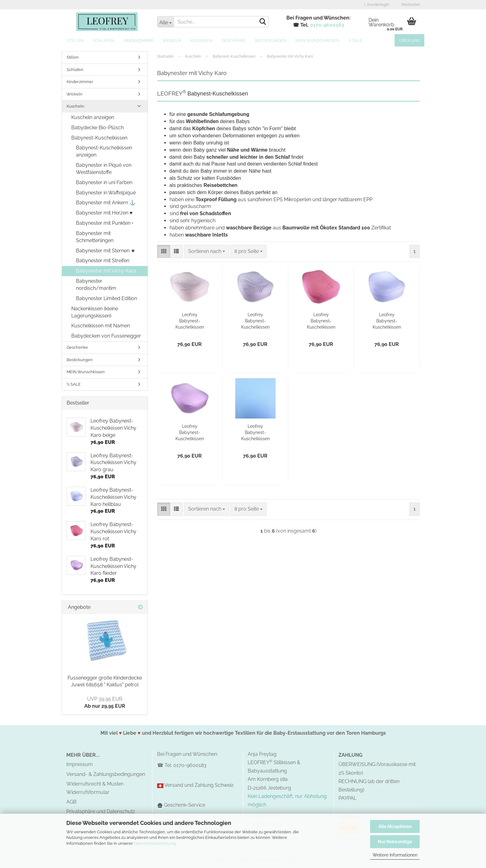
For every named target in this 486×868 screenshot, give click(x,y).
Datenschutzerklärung (155, 843)
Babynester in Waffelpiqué (106, 193)
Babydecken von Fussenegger (106, 336)
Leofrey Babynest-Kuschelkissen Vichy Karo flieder (190, 433)
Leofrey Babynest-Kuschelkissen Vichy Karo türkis (255, 433)
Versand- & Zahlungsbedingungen (106, 774)
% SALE (355, 40)
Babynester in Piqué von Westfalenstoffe (104, 169)
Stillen (75, 40)
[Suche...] (165, 22)
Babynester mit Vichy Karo (106, 271)
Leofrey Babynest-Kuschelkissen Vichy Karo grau (255, 321)
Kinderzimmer (138, 40)
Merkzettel (409, 5)
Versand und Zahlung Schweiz (199, 785)
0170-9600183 (327, 25)
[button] (164, 252)
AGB (71, 802)
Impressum (80, 764)
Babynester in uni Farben (104, 182)
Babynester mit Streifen (103, 261)
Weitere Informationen (395, 855)
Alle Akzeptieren (395, 826)
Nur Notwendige (395, 842)
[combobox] (207, 252)
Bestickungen (271, 40)
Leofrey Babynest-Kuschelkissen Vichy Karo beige (190, 321)
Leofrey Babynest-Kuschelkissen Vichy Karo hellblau (387, 321)
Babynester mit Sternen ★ (106, 251)
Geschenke (234, 40)
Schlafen (104, 40)
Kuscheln (201, 40)
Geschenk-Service (181, 805)
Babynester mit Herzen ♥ (104, 213)
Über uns (409, 40)
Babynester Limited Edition (106, 298)
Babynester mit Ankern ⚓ (106, 203)
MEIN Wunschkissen (317, 40)
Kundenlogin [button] (377, 5)
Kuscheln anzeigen (93, 117)
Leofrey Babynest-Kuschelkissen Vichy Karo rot (321, 321)
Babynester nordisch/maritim (96, 285)
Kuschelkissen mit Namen (101, 326)
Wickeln (172, 40)
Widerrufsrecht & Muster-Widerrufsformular (96, 788)
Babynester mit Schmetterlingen (95, 237)
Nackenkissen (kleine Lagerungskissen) (95, 312)
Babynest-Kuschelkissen (99, 138)
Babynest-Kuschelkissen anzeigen (104, 151)
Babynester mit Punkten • (105, 223)
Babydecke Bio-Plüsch (97, 128)
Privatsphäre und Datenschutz (101, 811)
